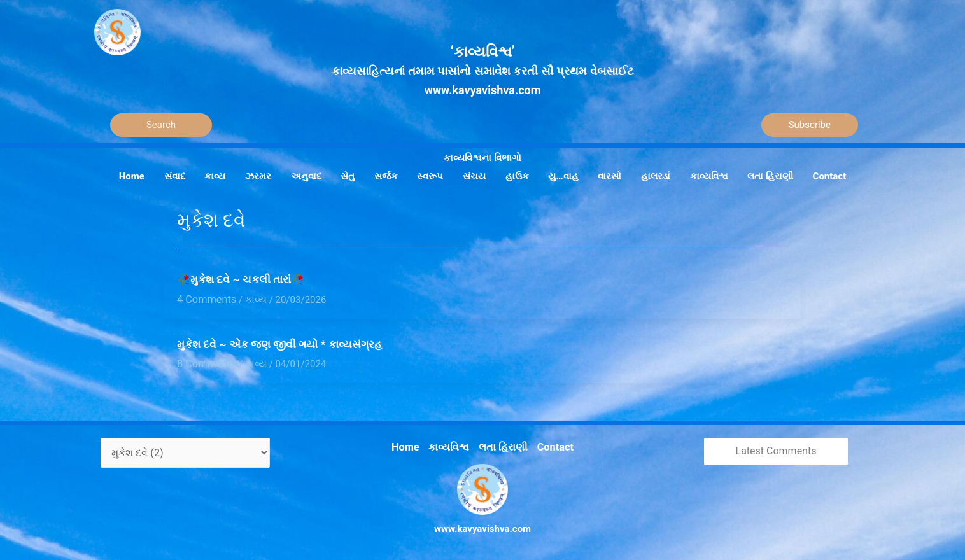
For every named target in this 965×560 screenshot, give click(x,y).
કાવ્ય (250, 298)
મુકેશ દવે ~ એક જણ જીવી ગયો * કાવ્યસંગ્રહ (279, 343)
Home (409, 443)
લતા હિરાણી (502, 443)
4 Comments (204, 298)
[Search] (161, 125)
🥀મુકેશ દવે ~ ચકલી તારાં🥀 (241, 279)
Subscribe (810, 125)
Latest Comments (776, 448)
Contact (552, 443)
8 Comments (204, 361)
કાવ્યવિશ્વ (451, 443)
